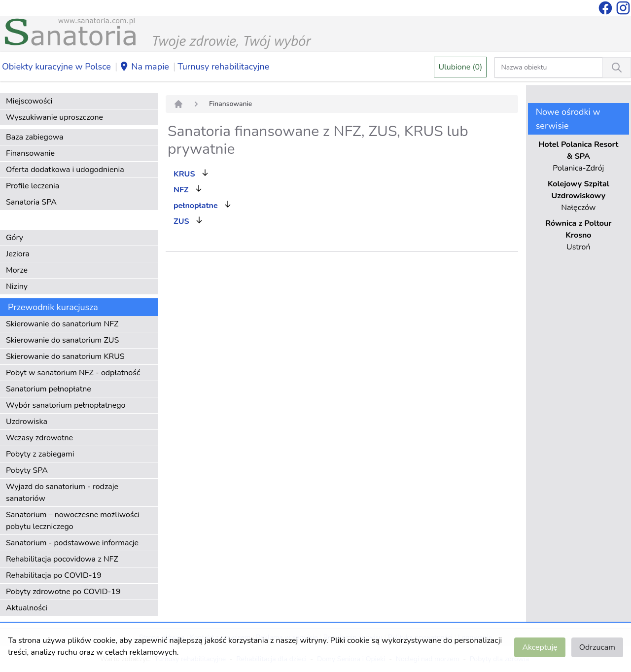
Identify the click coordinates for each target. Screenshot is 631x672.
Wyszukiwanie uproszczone (54, 117)
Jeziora (18, 254)
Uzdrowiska (27, 422)
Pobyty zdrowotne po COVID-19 (63, 592)
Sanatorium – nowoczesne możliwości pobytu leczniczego (73, 521)
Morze (17, 270)
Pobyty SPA (27, 470)
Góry (15, 238)
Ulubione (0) (460, 67)
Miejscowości (29, 101)
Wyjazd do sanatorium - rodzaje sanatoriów (62, 493)
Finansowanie (30, 153)
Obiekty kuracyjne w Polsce (56, 67)
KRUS (184, 174)
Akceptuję (540, 647)
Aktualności (27, 608)
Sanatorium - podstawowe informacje (72, 543)
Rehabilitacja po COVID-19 (54, 575)
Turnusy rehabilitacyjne (223, 67)
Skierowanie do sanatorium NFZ (62, 324)
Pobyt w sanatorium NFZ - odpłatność (73, 373)
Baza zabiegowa (35, 137)
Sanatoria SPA (31, 202)
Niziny (17, 286)
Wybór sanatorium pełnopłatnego (66, 405)
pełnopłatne (196, 206)
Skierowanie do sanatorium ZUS (62, 340)
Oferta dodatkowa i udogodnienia (65, 170)
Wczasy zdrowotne (39, 438)
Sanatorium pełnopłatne (49, 389)
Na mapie (144, 67)
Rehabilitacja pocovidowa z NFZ (62, 559)
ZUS (181, 221)
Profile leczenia (33, 186)
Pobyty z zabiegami (40, 454)
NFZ (181, 190)
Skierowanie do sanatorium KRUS (65, 356)
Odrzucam (597, 647)
